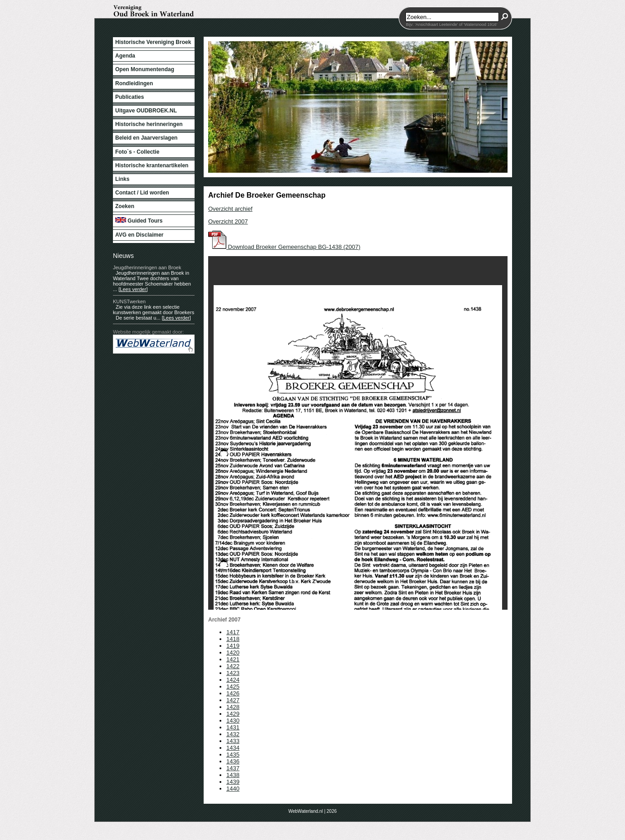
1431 (233, 727)
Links (122, 179)
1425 (233, 687)
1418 (233, 639)
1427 (233, 700)
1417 (233, 632)
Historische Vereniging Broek (153, 42)
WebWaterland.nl (306, 811)
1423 (233, 673)
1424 (233, 680)
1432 (233, 734)
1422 (233, 666)
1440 (233, 789)
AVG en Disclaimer (139, 235)
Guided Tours (139, 221)
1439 (233, 782)
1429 (233, 714)
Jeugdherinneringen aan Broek (147, 267)
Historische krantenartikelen (152, 165)
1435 (233, 755)
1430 (233, 721)
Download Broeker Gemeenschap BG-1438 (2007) (284, 247)
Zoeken (125, 206)
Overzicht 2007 (228, 221)
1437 (233, 768)
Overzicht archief (230, 209)
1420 (233, 653)
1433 (233, 741)
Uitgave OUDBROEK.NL (146, 111)
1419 (233, 646)
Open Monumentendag (145, 69)
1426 (233, 693)
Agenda (125, 56)
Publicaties (129, 97)
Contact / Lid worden (142, 193)
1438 (233, 775)
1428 (233, 707)
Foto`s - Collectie (137, 152)
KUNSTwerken (129, 301)
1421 (233, 659)
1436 (233, 761)
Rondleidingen (134, 83)
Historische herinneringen (149, 124)
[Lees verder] (133, 289)
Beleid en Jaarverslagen (146, 138)
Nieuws (123, 256)
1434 (233, 748)
